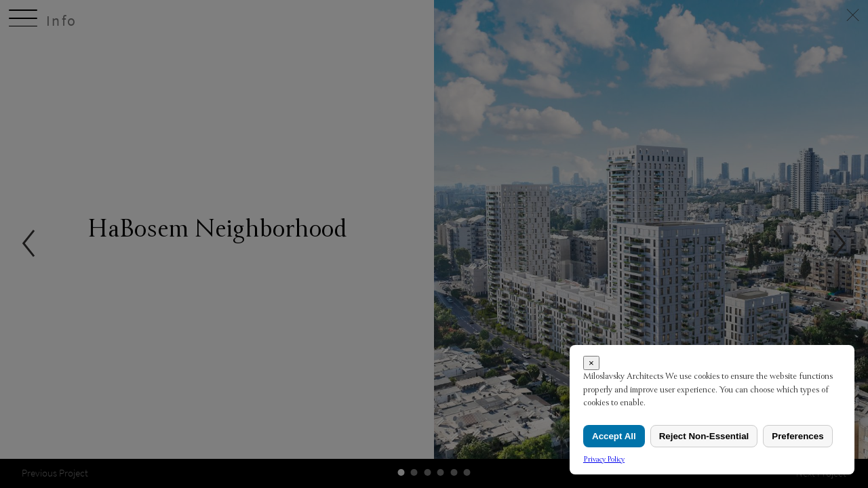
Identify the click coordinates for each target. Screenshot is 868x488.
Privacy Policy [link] (604, 459)
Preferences (797, 436)
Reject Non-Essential (704, 436)
